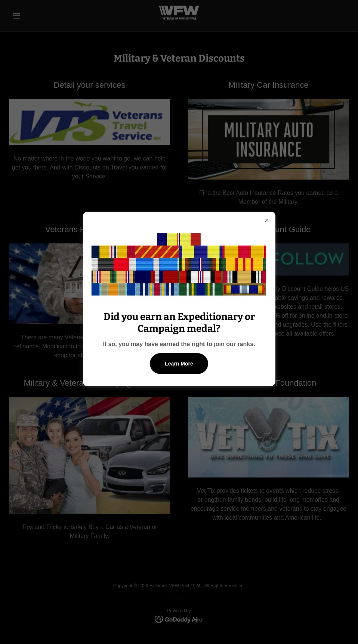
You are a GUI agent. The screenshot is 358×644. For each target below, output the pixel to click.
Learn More (179, 364)
